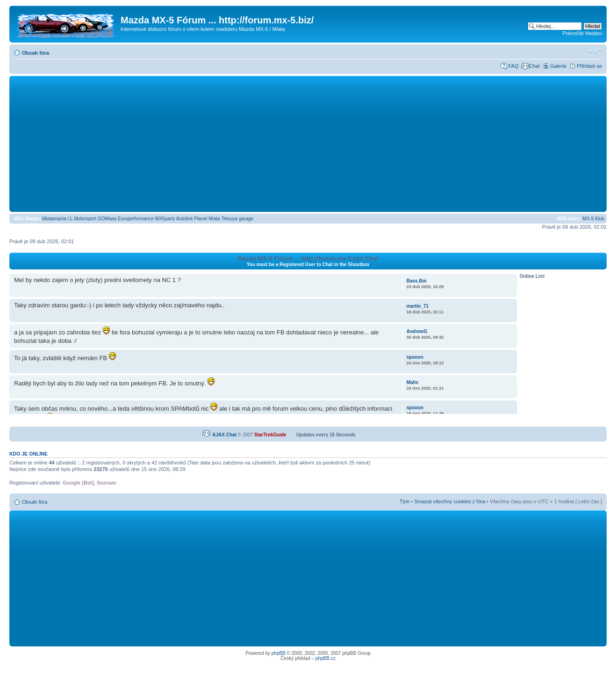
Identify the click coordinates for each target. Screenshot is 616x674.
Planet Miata (207, 219)
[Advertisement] (308, 144)
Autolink (185, 219)
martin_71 (418, 306)
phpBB (279, 653)
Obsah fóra (36, 53)
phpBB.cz (326, 658)
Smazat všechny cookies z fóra (450, 501)
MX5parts (165, 219)
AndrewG (417, 331)
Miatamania (54, 219)
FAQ (513, 66)
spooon (415, 357)
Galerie (558, 66)
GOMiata (107, 219)
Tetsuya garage (237, 219)
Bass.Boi (417, 281)
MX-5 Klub (593, 219)
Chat (534, 66)
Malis (412, 382)
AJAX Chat (224, 435)
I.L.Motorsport (82, 219)
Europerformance (136, 219)
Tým (405, 501)
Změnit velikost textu (595, 51)
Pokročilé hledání (582, 33)
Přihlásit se (589, 66)
